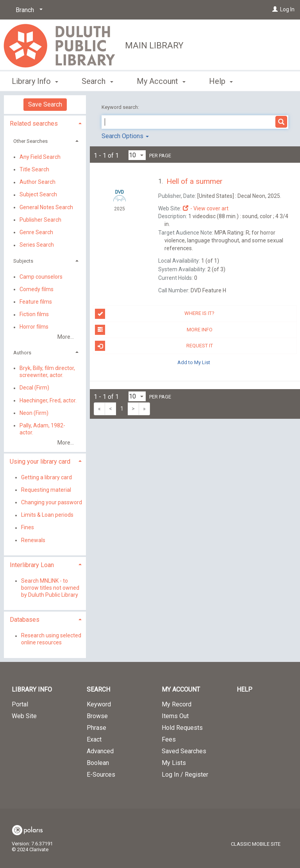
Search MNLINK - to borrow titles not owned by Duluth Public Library (50, 588)
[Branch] (28, 10)
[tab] (45, 123)
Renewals (33, 540)
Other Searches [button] (30, 141)
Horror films (34, 327)
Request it (154, 346)
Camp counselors (41, 277)
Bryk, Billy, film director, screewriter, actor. (47, 372)
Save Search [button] (45, 104)
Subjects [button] (23, 261)
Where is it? (155, 314)
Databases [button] (25, 620)
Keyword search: (121, 107)
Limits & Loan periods (47, 515)
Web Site (24, 716)
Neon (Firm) (34, 413)
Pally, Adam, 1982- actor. (42, 429)
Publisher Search (40, 220)
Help (245, 689)
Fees (169, 739)
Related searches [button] (34, 124)
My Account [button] (161, 80)
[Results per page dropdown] (137, 155)
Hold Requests (182, 728)
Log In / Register (185, 775)
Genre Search (36, 232)
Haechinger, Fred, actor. (48, 400)
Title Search (34, 169)
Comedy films (37, 289)
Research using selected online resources (51, 639)
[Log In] (275, 9)
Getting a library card (46, 477)
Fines (28, 528)
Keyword (99, 704)
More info (154, 330)
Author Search (37, 182)
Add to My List (194, 362)
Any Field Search (40, 157)
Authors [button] (22, 353)
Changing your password (52, 502)
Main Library (154, 45)
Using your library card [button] (40, 462)
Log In (287, 9)
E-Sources (101, 775)
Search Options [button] (125, 136)
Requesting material (46, 490)
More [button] (224, 81)
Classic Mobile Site (256, 844)
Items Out (175, 716)
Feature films (36, 302)
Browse (97, 716)
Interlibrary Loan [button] (32, 565)
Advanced (100, 751)
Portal (20, 704)
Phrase (96, 728)
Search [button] (97, 80)
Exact (94, 739)
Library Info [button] (35, 80)
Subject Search (38, 195)
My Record (177, 704)
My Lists (174, 763)
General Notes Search (46, 207)
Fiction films (34, 315)
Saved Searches (184, 751)
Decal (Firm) (34, 388)
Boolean (98, 763)
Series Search (37, 245)
